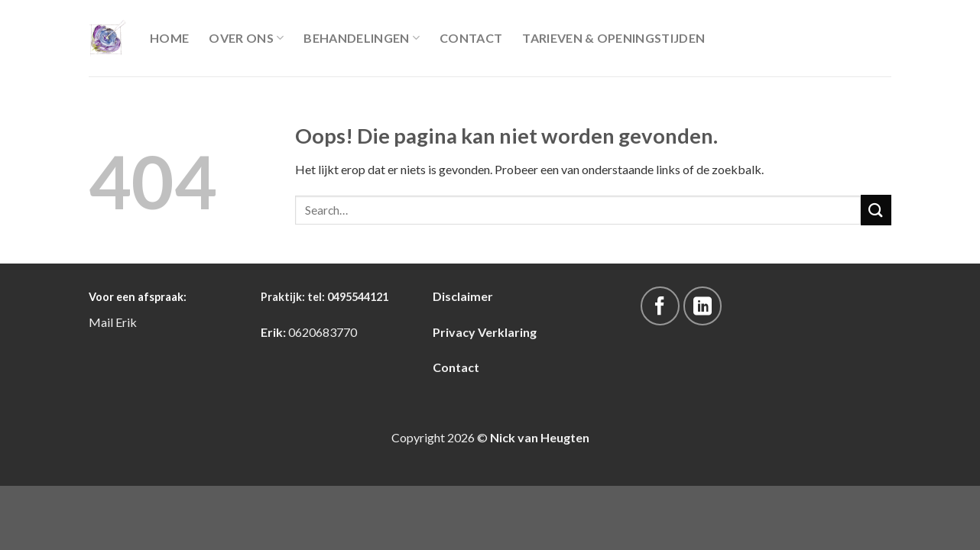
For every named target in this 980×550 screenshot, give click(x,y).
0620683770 (323, 332)
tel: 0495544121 (348, 297)
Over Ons (246, 38)
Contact (471, 38)
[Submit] (876, 210)
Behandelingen (362, 38)
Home (169, 38)
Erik (126, 322)
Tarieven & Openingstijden (613, 38)
